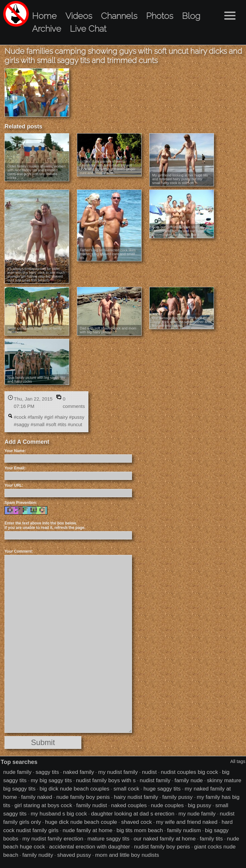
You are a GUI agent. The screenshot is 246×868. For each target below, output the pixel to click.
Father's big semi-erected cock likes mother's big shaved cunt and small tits (108, 254)
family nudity (38, 855)
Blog (191, 16)
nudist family (155, 780)
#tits (62, 424)
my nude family (197, 814)
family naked (37, 797)
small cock (126, 789)
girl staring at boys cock (43, 805)
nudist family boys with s (106, 780)
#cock (20, 417)
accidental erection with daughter (89, 847)
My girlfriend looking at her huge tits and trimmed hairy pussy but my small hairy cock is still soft (180, 179)
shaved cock (136, 822)
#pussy (77, 417)
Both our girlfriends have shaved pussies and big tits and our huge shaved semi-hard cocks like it (178, 231)
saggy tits (47, 772)
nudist (149, 772)
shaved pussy (74, 855)
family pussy (178, 797)
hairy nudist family (136, 797)
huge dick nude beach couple (81, 822)
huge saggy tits (162, 789)
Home (44, 16)
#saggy (21, 424)
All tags (238, 761)
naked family (79, 772)
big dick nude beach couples (75, 789)
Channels (119, 16)
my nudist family (118, 772)
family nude (189, 780)
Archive (47, 29)
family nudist (92, 805)
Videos (79, 16)
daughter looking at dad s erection (133, 814)
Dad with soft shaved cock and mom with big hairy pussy (108, 330)
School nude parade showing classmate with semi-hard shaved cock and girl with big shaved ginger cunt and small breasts (108, 167)
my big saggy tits (51, 780)
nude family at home (88, 830)
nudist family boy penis (162, 847)
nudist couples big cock (189, 772)
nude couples (167, 805)
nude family (17, 772)
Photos (160, 16)
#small (38, 424)
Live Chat (88, 29)
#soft (51, 424)
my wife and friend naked (187, 822)
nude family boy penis (83, 797)
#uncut (75, 424)
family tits (211, 839)
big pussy (200, 805)
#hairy (61, 417)
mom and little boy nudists (127, 855)
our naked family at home (165, 839)
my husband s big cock (59, 814)
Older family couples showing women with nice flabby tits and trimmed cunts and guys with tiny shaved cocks (37, 172)
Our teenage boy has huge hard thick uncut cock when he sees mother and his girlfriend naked (181, 322)
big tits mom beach (140, 830)
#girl (49, 417)
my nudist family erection (53, 839)
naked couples (129, 805)
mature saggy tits (108, 839)
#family (35, 417)
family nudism (184, 830)
